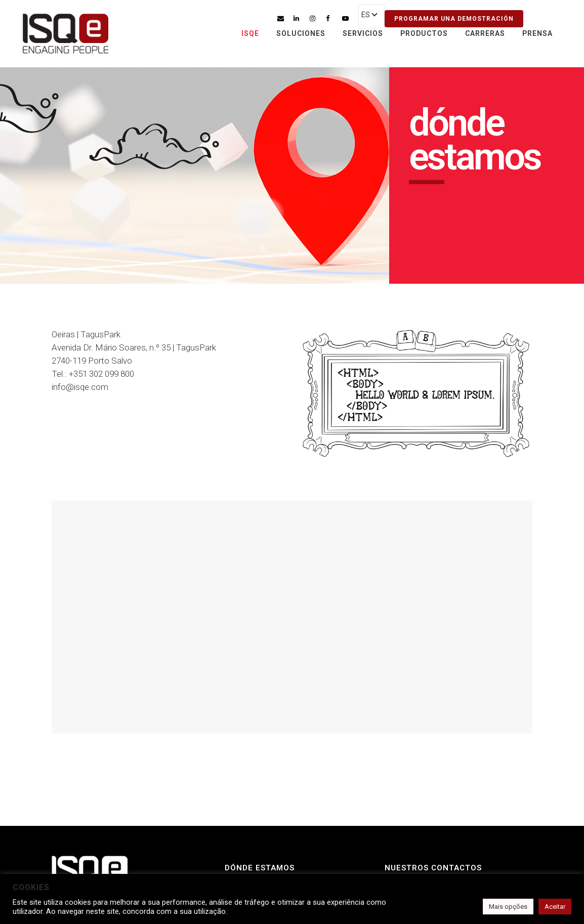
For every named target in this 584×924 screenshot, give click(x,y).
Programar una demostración (454, 19)
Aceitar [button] (555, 907)
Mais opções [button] (508, 907)
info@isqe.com (80, 387)
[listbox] (371, 16)
